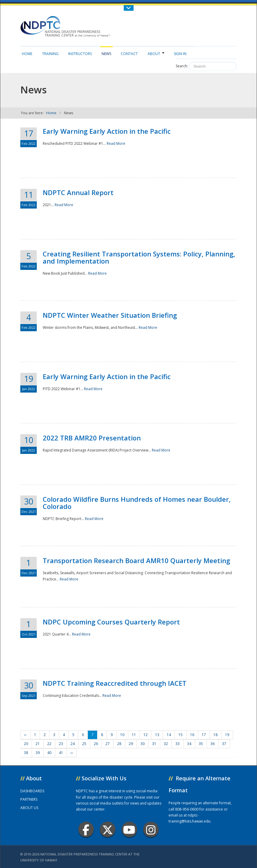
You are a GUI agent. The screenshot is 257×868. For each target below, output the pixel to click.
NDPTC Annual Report (78, 192)
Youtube (129, 830)
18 (215, 735)
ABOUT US (29, 808)
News (106, 54)
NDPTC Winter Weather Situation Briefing (110, 315)
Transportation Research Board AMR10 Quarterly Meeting (136, 560)
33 (178, 744)
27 (108, 744)
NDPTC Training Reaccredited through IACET (115, 683)
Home (27, 54)
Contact (129, 54)
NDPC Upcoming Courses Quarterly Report (111, 622)
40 (49, 753)
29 (131, 744)
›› (72, 753)
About (156, 54)
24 (73, 744)
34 (189, 744)
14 (169, 735)
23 (61, 744)
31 (154, 744)
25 (84, 744)
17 (204, 735)
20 (26, 744)
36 (212, 744)
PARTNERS (29, 799)
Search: (182, 66)
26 (96, 744)
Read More (116, 143)
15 (180, 735)
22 (49, 744)
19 (227, 735)
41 (61, 753)
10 (122, 735)
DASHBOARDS (32, 791)
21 (38, 744)
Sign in (180, 54)
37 (224, 744)
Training (50, 54)
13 (157, 735)
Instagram (151, 830)
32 (166, 744)
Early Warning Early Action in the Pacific (107, 131)
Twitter (108, 830)
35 (201, 744)
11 (134, 735)
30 (143, 744)
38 (26, 753)
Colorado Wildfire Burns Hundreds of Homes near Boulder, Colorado (137, 503)
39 (38, 753)
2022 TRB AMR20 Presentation (92, 438)
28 (119, 744)
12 (146, 735)
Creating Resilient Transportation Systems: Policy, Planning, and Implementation (139, 257)
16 (192, 735)
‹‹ (25, 735)
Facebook (86, 830)
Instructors (80, 54)
